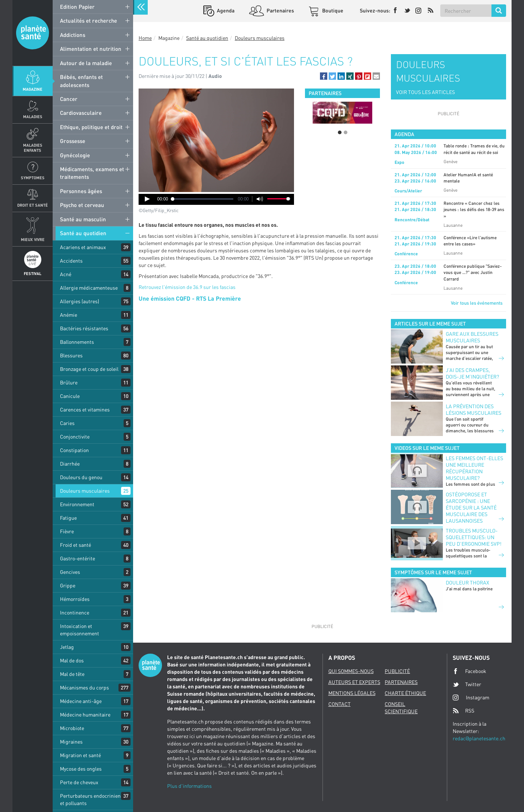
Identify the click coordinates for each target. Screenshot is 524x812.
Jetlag (67, 647)
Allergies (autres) (80, 301)
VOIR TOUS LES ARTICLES (425, 92)
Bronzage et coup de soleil (89, 369)
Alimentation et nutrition (91, 49)
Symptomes (33, 178)
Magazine (33, 89)
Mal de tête (72, 674)
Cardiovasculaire (81, 113)
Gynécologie (75, 155)
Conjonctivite (75, 437)
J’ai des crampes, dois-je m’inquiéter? (472, 373)
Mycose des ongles (81, 769)
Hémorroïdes (75, 599)
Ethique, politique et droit (91, 127)
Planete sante (33, 33)
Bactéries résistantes (84, 328)
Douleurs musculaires (85, 491)
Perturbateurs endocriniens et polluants (92, 799)
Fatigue (68, 518)
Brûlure (69, 382)
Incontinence (75, 612)
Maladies (33, 116)
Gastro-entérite (78, 558)
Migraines (71, 742)
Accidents (71, 261)
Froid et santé (76, 545)
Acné (66, 274)
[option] (342, 113)
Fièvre (67, 531)
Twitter (467, 684)
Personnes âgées (81, 191)
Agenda (225, 10)
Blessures (71, 355)
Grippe (68, 585)
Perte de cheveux (79, 782)
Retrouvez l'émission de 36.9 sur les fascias (187, 287)
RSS (463, 711)
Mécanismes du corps (84, 687)
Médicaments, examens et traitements (92, 173)
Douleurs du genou (81, 477)
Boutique (332, 10)
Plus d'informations (189, 786)
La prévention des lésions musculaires (474, 409)
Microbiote (72, 728)
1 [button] (340, 132)
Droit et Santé (33, 205)
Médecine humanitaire (85, 715)
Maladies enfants (33, 147)
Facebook (470, 671)
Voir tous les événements (477, 303)
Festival (33, 273)
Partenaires (280, 10)
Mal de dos (72, 660)
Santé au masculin (83, 219)
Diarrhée (70, 464)
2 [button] (346, 132)
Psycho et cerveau (82, 205)
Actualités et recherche (88, 20)
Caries (67, 423)
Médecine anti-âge (81, 701)
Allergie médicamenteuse (89, 288)
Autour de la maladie (86, 63)
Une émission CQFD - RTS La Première (190, 298)
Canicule (70, 396)
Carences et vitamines (85, 409)
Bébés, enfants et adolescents (81, 81)
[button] (324, 76)
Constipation (74, 450)
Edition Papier (77, 7)
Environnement (77, 504)
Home (145, 38)
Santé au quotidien (83, 233)
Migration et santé (80, 755)
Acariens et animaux (83, 247)
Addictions (73, 35)
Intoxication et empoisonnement (80, 630)
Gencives (70, 572)
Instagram (471, 697)
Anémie (69, 315)
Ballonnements (77, 342)
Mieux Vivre (33, 239)
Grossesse (73, 141)
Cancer (69, 99)
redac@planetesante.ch (479, 738)
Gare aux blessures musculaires (472, 337)
